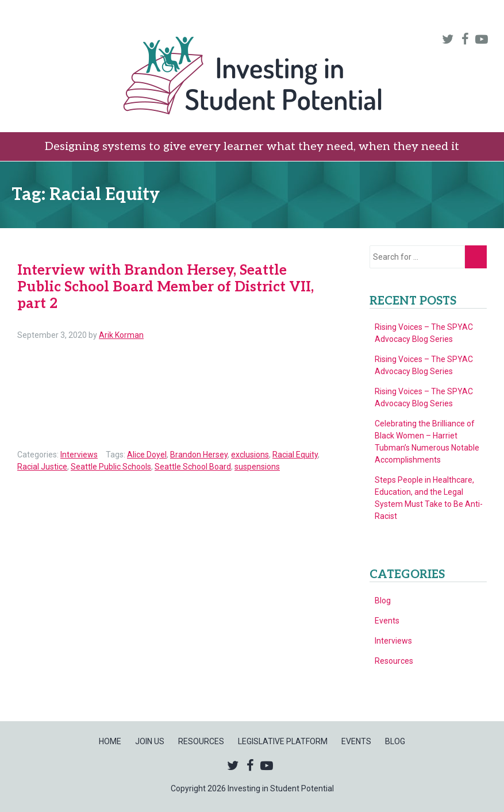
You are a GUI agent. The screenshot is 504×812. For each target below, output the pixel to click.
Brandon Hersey (199, 455)
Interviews (79, 455)
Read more (119, 435)
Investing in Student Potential (252, 77)
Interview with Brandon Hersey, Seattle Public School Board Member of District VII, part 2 (166, 287)
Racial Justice (42, 467)
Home (134, 16)
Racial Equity (295, 455)
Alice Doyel (147, 455)
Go (476, 257)
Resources (242, 16)
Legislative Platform (341, 16)
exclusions (250, 455)
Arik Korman (121, 335)
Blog (474, 16)
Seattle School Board (193, 467)
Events (429, 16)
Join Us (181, 16)
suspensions (257, 467)
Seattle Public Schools (111, 467)
